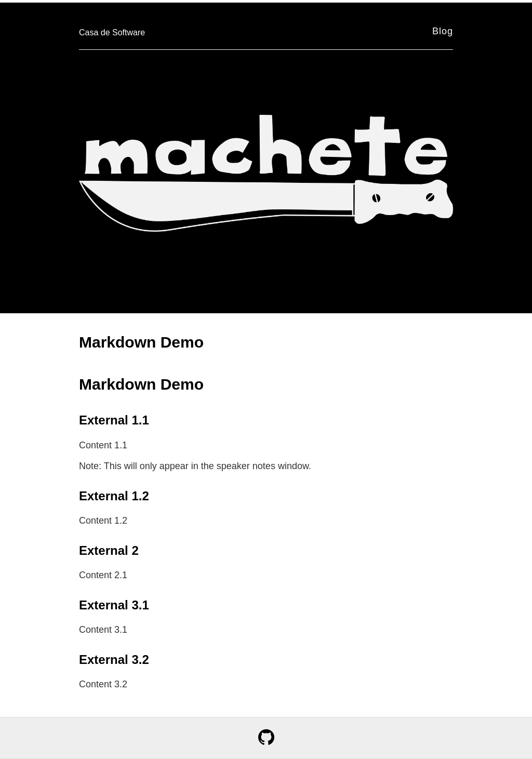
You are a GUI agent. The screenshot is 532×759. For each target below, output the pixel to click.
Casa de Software (112, 32)
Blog (443, 31)
